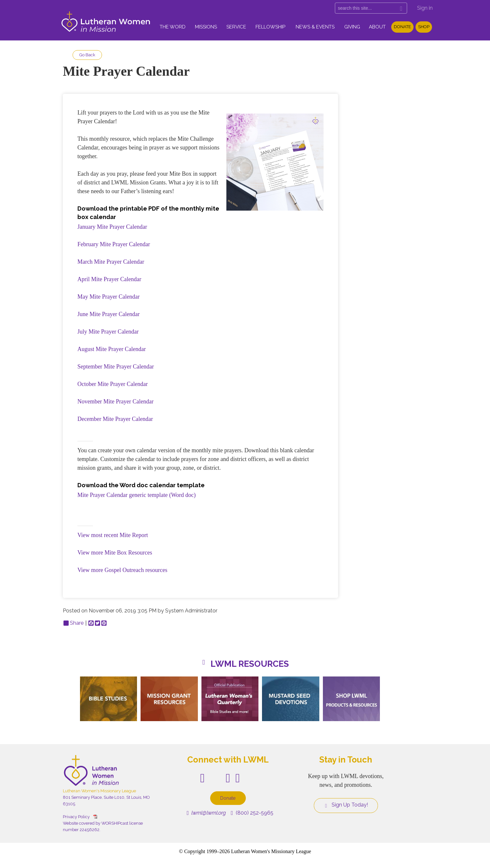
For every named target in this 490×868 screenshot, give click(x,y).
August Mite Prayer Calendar (112, 349)
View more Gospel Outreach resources (122, 570)
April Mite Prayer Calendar (109, 279)
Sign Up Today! (346, 805)
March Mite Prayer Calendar (111, 262)
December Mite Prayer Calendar (115, 419)
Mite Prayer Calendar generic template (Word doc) (137, 495)
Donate (402, 27)
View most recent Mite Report (113, 535)
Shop (424, 27)
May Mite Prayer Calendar (108, 297)
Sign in (425, 8)
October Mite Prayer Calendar (113, 384)
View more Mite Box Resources (115, 553)
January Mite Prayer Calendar (112, 227)
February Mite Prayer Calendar (114, 244)
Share (74, 623)
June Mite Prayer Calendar (108, 314)
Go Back (87, 55)
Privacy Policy (76, 817)
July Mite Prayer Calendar (108, 332)
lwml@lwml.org (206, 813)
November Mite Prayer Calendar (115, 401)
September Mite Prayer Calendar (116, 367)
